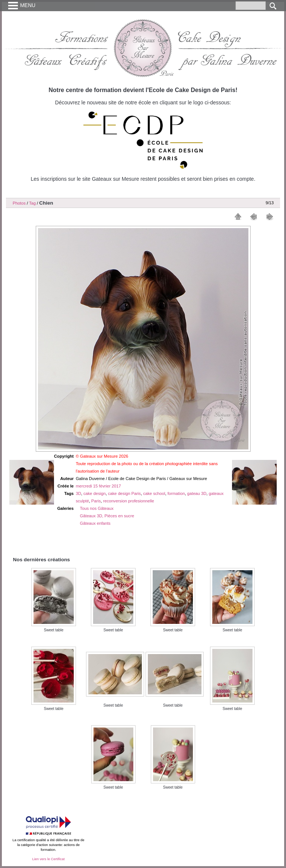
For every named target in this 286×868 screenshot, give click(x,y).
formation (176, 493)
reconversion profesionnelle (129, 501)
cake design (95, 493)
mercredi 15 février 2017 (98, 486)
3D (78, 493)
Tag (32, 203)
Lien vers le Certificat (48, 859)
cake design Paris (124, 493)
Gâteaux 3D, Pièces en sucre (107, 516)
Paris (96, 501)
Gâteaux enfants (95, 523)
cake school (154, 493)
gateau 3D (197, 493)
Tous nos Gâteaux (97, 508)
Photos (19, 203)
